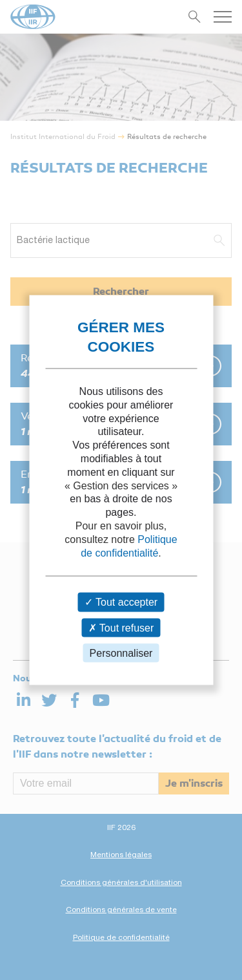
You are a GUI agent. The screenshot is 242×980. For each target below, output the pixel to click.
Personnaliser (121, 653)
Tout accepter (121, 602)
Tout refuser (121, 627)
